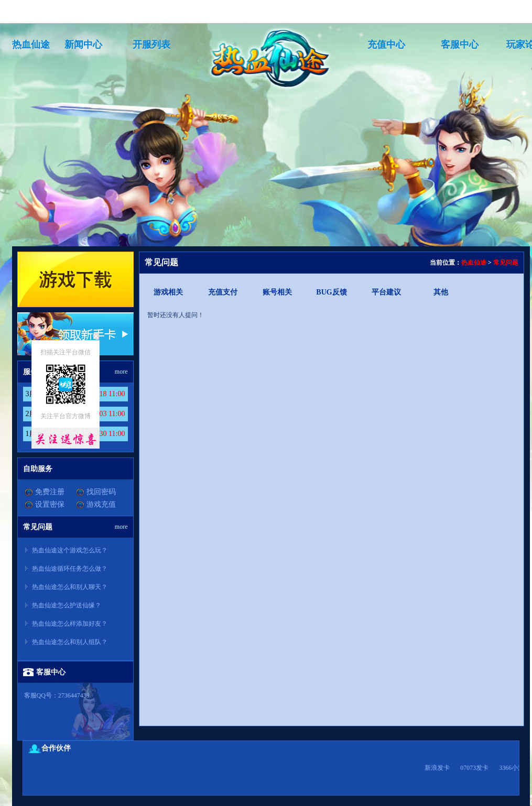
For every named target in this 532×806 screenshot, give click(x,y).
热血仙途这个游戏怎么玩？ (70, 550)
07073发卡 (483, 768)
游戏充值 (101, 504)
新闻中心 (83, 45)
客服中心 (460, 45)
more (121, 372)
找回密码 (101, 492)
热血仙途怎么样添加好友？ (70, 624)
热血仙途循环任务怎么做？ (70, 569)
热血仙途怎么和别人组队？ (70, 642)
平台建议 (386, 292)
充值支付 (223, 292)
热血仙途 (31, 45)
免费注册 (50, 492)
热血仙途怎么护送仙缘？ (67, 605)
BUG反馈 (331, 292)
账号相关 (277, 292)
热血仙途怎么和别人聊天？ (70, 587)
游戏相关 (168, 292)
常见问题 (506, 263)
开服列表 (151, 45)
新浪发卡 (446, 768)
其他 (441, 292)
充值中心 (386, 45)
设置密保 (50, 504)
